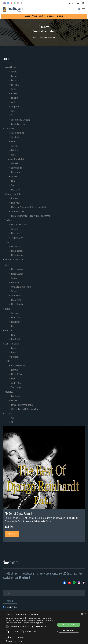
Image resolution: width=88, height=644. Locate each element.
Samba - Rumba (17, 383)
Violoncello (15, 163)
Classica (14, 72)
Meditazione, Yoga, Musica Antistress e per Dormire (29, 207)
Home (35, 37)
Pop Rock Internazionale (20, 225)
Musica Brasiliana (17, 251)
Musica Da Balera (17, 374)
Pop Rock (8, 220)
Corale (13, 89)
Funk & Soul (9, 330)
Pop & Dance (16, 246)
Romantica (15, 80)
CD (12, 422)
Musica (27, 16)
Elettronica (15, 357)
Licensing (60, 16)
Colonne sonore (16, 168)
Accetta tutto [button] (69, 625)
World (7, 265)
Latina (7, 242)
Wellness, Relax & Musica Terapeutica (24, 409)
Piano (13, 181)
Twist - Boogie (16, 387)
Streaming (51, 16)
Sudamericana (16, 295)
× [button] (85, 614)
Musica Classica (10, 67)
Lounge (14, 352)
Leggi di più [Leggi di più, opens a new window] (39, 623)
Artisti (34, 16)
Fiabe (13, 326)
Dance (13, 348)
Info (12, 534)
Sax (13, 185)
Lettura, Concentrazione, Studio (22, 405)
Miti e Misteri (16, 203)
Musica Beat (16, 233)
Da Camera (15, 85)
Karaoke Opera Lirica (18, 124)
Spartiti (42, 16)
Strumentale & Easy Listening (15, 159)
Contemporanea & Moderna (21, 120)
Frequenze (15, 198)
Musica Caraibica (17, 255)
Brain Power (16, 396)
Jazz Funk (15, 146)
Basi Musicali (16, 172)
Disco (13, 335)
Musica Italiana (16, 300)
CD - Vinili (8, 413)
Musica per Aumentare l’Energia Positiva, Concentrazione (31, 216)
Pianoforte (15, 98)
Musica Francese (17, 269)
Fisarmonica (15, 370)
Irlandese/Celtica (17, 274)
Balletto (14, 93)
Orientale (14, 291)
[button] (30, 641)
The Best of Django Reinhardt (19, 513)
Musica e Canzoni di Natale (14, 259)
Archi (13, 102)
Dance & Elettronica (12, 344)
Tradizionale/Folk (17, 238)
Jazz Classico (16, 137)
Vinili (13, 418)
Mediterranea (16, 282)
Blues (13, 141)
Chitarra (14, 176)
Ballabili (8, 361)
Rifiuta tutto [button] (69, 630)
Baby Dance (15, 322)
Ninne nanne (15, 317)
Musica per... (9, 392)
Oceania (14, 278)
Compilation (15, 107)
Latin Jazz (15, 150)
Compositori (43, 37)
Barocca (14, 76)
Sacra (13, 115)
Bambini (8, 309)
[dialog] (44, 628)
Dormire (14, 400)
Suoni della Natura (17, 211)
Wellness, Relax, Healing (13, 194)
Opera (13, 111)
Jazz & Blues (9, 128)
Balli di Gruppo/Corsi (18, 365)
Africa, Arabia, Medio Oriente (21, 287)
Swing (13, 155)
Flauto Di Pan (16, 190)
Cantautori (15, 229)
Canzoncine (15, 313)
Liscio (13, 379)
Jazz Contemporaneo (18, 133)
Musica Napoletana (18, 304)
